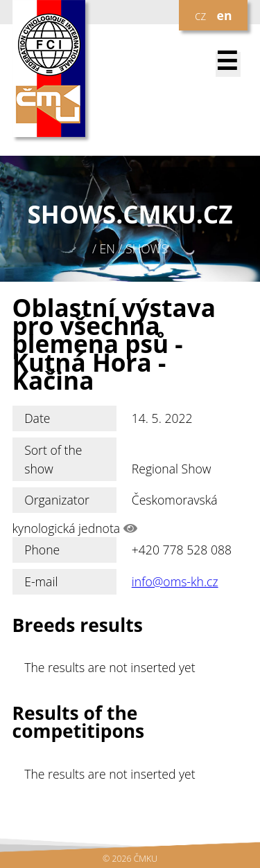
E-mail (41, 581)
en (225, 15)
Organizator (57, 500)
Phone (42, 550)
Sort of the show (53, 459)
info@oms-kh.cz (175, 581)
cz (200, 15)
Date (37, 418)
